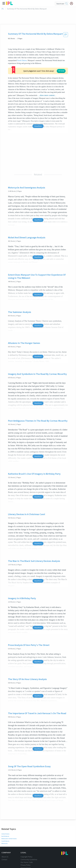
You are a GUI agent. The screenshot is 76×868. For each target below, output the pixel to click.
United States (5, 834)
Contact (4, 860)
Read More (38, 220)
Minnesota (5, 843)
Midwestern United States (9, 839)
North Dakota (22, 60)
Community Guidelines (29, 860)
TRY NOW (61, 71)
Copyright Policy (26, 857)
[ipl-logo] (9, 4)
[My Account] (72, 3)
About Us (5, 857)
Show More (38, 126)
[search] (66, 4)
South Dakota (5, 841)
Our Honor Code (27, 862)
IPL (3, 9)
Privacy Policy (25, 865)
